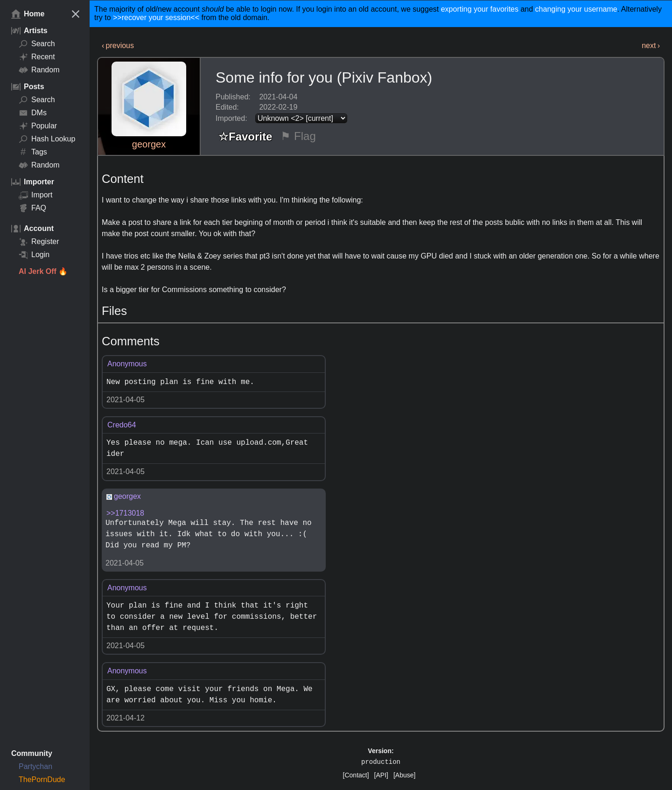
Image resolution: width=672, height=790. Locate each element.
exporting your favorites (480, 9)
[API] (381, 775)
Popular (38, 126)
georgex (149, 144)
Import (35, 195)
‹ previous (118, 45)
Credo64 (122, 425)
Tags (33, 152)
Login (34, 255)
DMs (33, 113)
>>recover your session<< (156, 17)
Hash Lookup (47, 139)
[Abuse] (404, 775)
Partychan (35, 766)
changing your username (576, 9)
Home (28, 14)
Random (39, 70)
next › (651, 45)
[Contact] (356, 775)
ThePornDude (42, 780)
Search (37, 44)
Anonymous (127, 364)
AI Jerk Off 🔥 (43, 271)
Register (39, 242)
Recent (37, 57)
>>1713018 (125, 513)
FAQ (32, 208)
